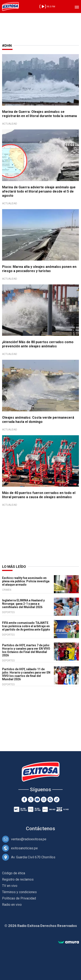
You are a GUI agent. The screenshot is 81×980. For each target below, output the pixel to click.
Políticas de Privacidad (19, 898)
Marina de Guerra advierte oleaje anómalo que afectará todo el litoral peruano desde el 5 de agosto (39, 191)
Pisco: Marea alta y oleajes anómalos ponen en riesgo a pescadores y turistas (39, 269)
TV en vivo (10, 886)
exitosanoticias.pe (24, 848)
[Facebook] (24, 800)
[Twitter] (31, 800)
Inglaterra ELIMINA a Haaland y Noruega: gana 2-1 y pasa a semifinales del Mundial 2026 (23, 604)
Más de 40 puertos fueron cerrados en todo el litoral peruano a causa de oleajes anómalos (39, 495)
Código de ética (14, 873)
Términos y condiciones (19, 892)
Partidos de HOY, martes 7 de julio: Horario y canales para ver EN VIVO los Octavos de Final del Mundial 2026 (26, 650)
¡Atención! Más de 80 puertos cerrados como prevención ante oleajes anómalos (38, 344)
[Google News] (50, 800)
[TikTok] (57, 800)
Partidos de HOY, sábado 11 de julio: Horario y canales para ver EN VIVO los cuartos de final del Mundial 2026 (26, 674)
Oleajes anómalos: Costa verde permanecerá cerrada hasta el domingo (38, 420)
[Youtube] (37, 800)
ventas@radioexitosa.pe (29, 839)
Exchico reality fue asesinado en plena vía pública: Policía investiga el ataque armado (26, 581)
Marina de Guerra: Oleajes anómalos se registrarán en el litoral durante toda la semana (39, 114)
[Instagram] (44, 800)
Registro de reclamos (18, 879)
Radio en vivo (12, 905)
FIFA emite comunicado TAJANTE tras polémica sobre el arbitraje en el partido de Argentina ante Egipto (26, 626)
